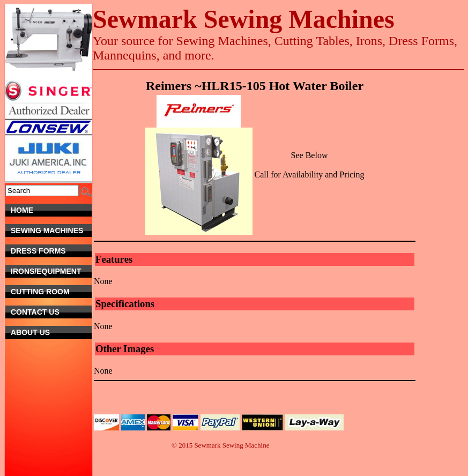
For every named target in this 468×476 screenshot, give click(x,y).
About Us (51, 332)
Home (51, 210)
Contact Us (47, 312)
